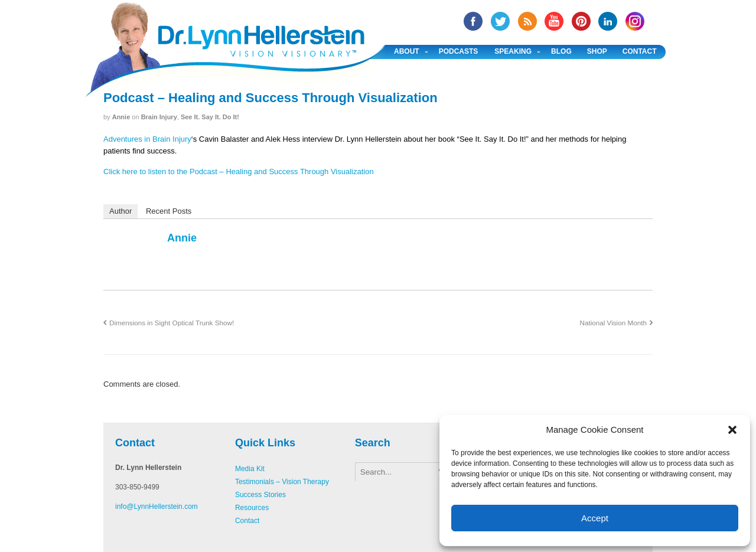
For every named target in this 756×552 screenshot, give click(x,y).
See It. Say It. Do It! (210, 117)
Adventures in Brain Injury (147, 139)
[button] (732, 430)
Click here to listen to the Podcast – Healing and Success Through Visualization (239, 172)
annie (121, 117)
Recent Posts (169, 211)
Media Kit (250, 469)
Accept (595, 518)
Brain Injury (159, 117)
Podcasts (459, 51)
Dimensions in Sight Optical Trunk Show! (172, 323)
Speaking (513, 51)
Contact (640, 51)
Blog (561, 51)
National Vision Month (613, 323)
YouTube (554, 21)
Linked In (608, 21)
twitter (500, 21)
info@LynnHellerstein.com (157, 507)
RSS (527, 21)
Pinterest (581, 21)
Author (120, 211)
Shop (597, 51)
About (407, 51)
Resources (252, 508)
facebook (473, 21)
